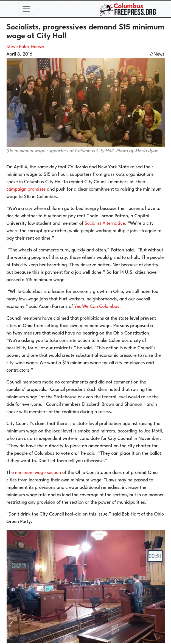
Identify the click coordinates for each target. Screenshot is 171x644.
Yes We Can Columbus (97, 307)
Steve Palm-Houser (26, 47)
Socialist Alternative (105, 224)
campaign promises (26, 189)
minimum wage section (38, 473)
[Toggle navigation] (26, 9)
